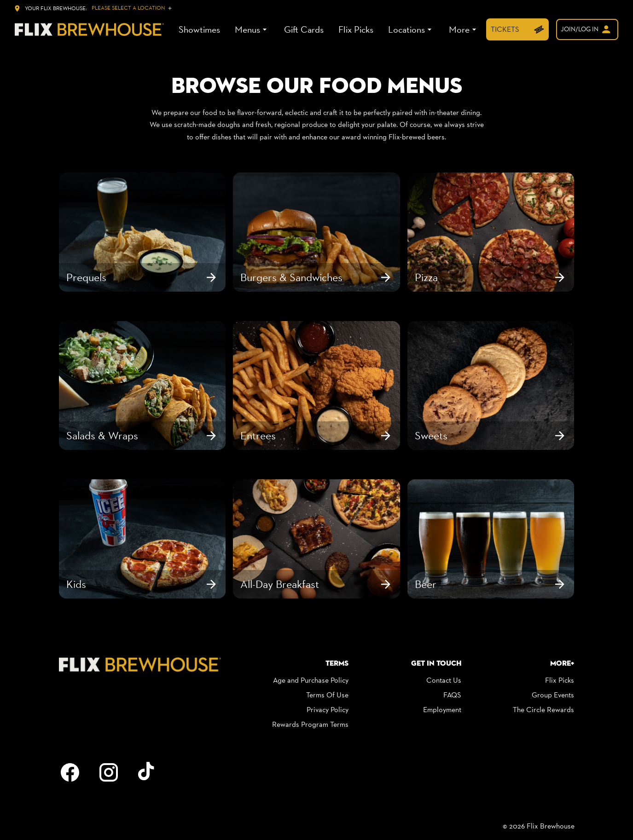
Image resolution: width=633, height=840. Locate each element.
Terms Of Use (327, 695)
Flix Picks (560, 680)
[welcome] (587, 29)
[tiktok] (147, 772)
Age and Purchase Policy (311, 680)
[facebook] (70, 772)
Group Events (553, 695)
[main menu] (329, 30)
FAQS (452, 695)
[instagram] (109, 772)
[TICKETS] (517, 29)
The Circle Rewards (543, 710)
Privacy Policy (328, 710)
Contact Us (444, 680)
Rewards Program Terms (310, 724)
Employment (442, 710)
